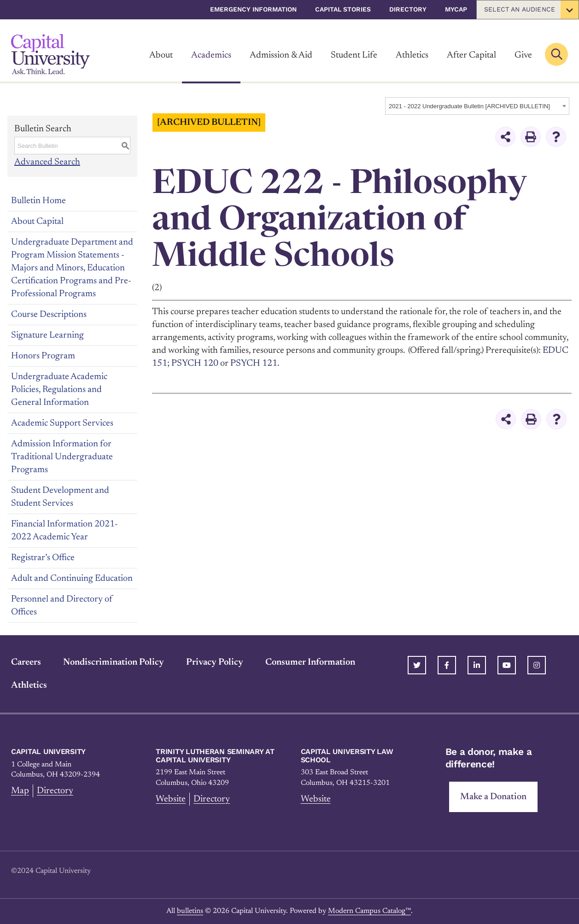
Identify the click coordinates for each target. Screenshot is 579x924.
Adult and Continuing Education (72, 579)
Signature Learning (47, 335)
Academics (211, 55)
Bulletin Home (38, 201)
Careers (26, 662)
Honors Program (43, 356)
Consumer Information (310, 662)
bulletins (190, 911)
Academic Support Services (62, 423)
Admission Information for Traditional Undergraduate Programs (62, 457)
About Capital (37, 222)
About (161, 55)
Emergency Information (253, 9)
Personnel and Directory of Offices (62, 606)
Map (20, 791)
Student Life (354, 55)
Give (523, 55)
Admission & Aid (281, 55)
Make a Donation (493, 797)
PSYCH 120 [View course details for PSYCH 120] (195, 363)
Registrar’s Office (43, 558)
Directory (408, 9)
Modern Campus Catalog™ (369, 911)
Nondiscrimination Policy (114, 662)
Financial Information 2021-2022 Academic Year (64, 531)
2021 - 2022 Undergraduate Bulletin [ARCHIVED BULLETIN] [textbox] (469, 106)
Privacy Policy (215, 662)
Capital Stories (343, 9)
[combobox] (477, 106)
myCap (456, 9)
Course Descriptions (49, 315)
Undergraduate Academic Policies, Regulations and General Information (59, 390)
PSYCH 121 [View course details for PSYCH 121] (254, 363)
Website (171, 799)
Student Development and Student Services (60, 497)
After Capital (471, 55)
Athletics (412, 55)
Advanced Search (47, 162)
